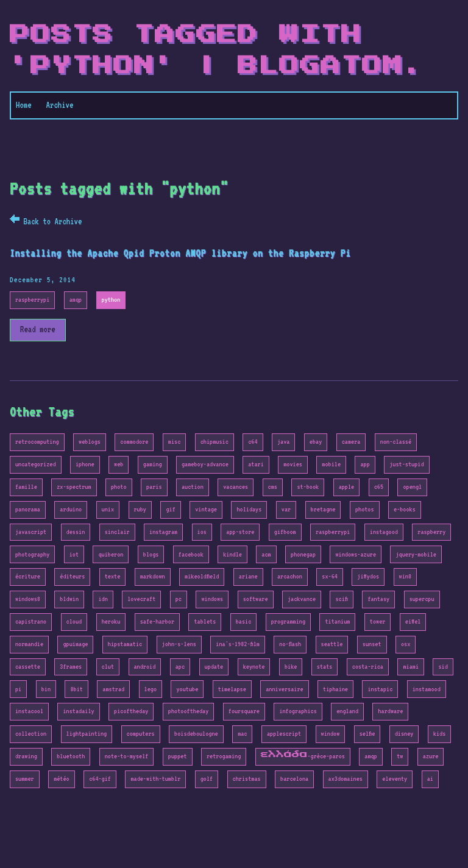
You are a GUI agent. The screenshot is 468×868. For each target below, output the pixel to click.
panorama (28, 509)
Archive (60, 105)
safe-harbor (157, 621)
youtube (187, 689)
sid (443, 667)
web (119, 464)
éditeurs (72, 576)
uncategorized (36, 464)
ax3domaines (346, 779)
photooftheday (189, 711)
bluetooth (71, 756)
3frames (71, 667)
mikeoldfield (202, 576)
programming (288, 621)
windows (212, 599)
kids (439, 734)
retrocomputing (37, 442)
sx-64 (330, 576)
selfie (367, 734)
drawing (26, 756)
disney (404, 734)
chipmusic (214, 442)
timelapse (232, 689)
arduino (71, 509)
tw (400, 756)
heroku (111, 621)
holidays (249, 509)
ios (202, 532)
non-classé (396, 442)
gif (170, 509)
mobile (331, 464)
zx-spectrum (74, 487)
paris (154, 487)
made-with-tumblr (155, 779)
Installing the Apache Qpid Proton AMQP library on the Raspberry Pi (180, 253)
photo (119, 487)
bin (46, 689)
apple (347, 487)
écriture (28, 576)
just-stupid (406, 464)
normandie (29, 644)
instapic (380, 689)
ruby (140, 509)
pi (18, 689)
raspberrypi (32, 300)
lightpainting (87, 734)
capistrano (31, 621)
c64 (253, 442)
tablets (205, 621)
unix (108, 509)
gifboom (285, 532)
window (331, 734)
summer (25, 779)
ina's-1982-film (238, 644)
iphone (85, 464)
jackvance (302, 599)
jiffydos (368, 576)
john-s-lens (179, 644)
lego (151, 689)
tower (378, 621)
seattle (332, 644)
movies (293, 464)
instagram (163, 532)
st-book (308, 487)
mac (242, 734)
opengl (412, 487)
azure (431, 756)
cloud (74, 621)
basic (244, 621)
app (365, 464)
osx (406, 644)
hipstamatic (125, 644)
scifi (341, 599)
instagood (384, 532)
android (145, 667)
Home (24, 105)
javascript (31, 532)
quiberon (111, 554)
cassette (28, 667)
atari (256, 464)
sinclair (117, 532)
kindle (232, 554)
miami (411, 667)
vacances (236, 487)
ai (430, 779)
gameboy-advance (205, 464)
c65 (379, 487)
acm (266, 554)
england (347, 711)
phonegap (303, 554)
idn (103, 599)
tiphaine (335, 689)
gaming (153, 464)
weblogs (90, 442)
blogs (151, 554)
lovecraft (141, 599)
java (283, 442)
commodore (134, 442)
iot (74, 554)
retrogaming (224, 756)
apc (180, 667)
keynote (254, 667)
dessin (76, 532)
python (111, 300)
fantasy (378, 599)
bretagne (323, 509)
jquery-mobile (416, 554)
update (214, 667)
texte (113, 576)
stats (325, 667)
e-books (405, 509)
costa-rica (368, 667)
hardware (390, 711)
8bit (76, 689)
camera (351, 442)
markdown (153, 576)
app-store (240, 532)
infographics (298, 711)
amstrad (113, 689)
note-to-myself (127, 756)
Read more (38, 329)
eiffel (413, 621)
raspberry (431, 532)
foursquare (244, 711)
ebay (316, 442)
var (286, 509)
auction (193, 487)
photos (365, 509)
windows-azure (356, 554)
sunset (372, 644)
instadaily (78, 711)
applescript (284, 734)
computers (141, 734)
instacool (29, 711)
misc (174, 442)
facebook (191, 554)
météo (62, 779)
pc (179, 599)
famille (26, 487)
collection (31, 734)
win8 (405, 576)
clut (108, 667)
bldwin (69, 599)
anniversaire (284, 689)
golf (207, 779)
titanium (337, 621)
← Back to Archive (46, 221)
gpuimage (75, 644)
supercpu (422, 599)
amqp (76, 300)
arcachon (290, 576)
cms (273, 487)
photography (32, 554)
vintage (206, 509)
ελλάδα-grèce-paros (303, 756)
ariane (248, 576)
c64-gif (100, 779)
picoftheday (131, 711)
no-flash (290, 644)
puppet (178, 756)
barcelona (294, 779)
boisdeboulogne (196, 734)
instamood (427, 689)
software (256, 599)
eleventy (395, 779)
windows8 (28, 599)
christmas (247, 779)
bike (291, 667)
